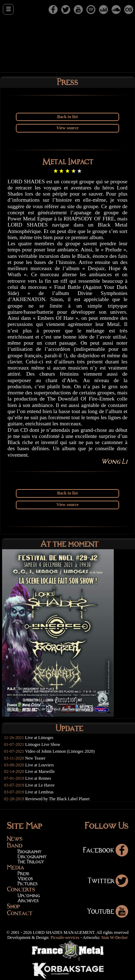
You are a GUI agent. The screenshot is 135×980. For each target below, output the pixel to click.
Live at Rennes (38, 778)
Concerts (21, 889)
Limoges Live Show (43, 744)
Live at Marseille (40, 771)
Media (15, 867)
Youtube (108, 911)
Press (23, 873)
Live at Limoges (39, 738)
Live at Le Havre (40, 785)
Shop (13, 906)
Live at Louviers (39, 765)
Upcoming (29, 895)
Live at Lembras (39, 792)
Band (15, 845)
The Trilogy (31, 861)
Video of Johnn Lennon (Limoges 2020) (60, 751)
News (15, 838)
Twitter (108, 880)
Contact (20, 913)
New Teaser (35, 758)
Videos (25, 878)
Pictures (28, 883)
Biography (29, 851)
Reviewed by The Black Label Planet (57, 799)
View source (68, 128)
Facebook (105, 850)
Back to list (67, 117)
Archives (28, 900)
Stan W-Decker (114, 938)
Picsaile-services (65, 938)
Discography (32, 856)
